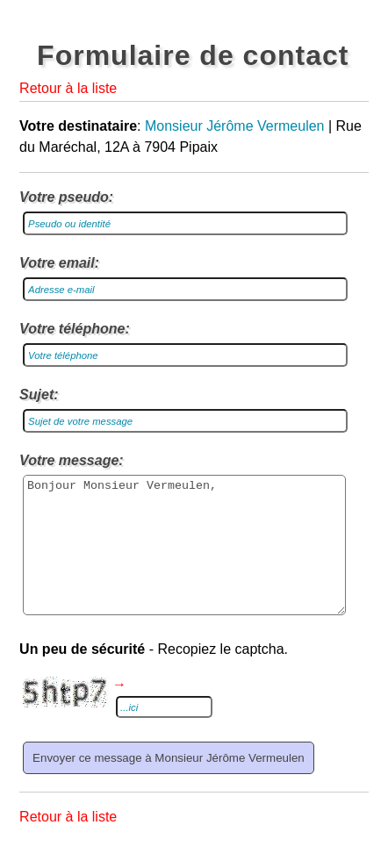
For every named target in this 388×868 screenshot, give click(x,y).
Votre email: (59, 263)
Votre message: (72, 460)
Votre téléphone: (75, 329)
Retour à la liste (68, 88)
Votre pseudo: (66, 197)
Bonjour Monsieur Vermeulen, (184, 558)
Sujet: (39, 395)
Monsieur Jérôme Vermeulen (235, 126)
